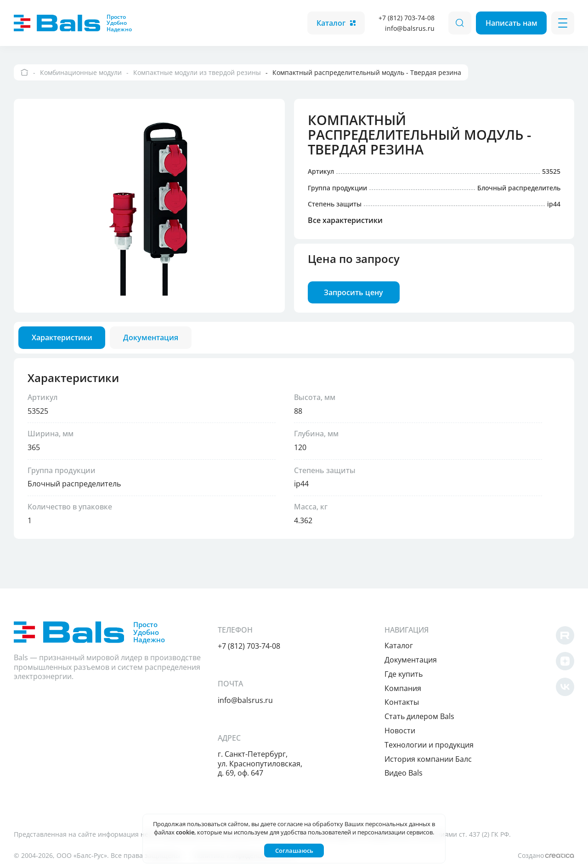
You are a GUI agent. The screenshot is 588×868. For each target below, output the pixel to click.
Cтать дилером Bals (432, 716)
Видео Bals (416, 773)
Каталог (335, 23)
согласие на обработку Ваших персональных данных (354, 824)
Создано (545, 855)
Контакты (414, 702)
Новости (412, 731)
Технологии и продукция (441, 745)
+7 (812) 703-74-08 (406, 18)
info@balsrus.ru (409, 28)
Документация (423, 660)
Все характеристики (346, 223)
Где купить (416, 674)
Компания (415, 688)
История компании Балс (441, 759)
